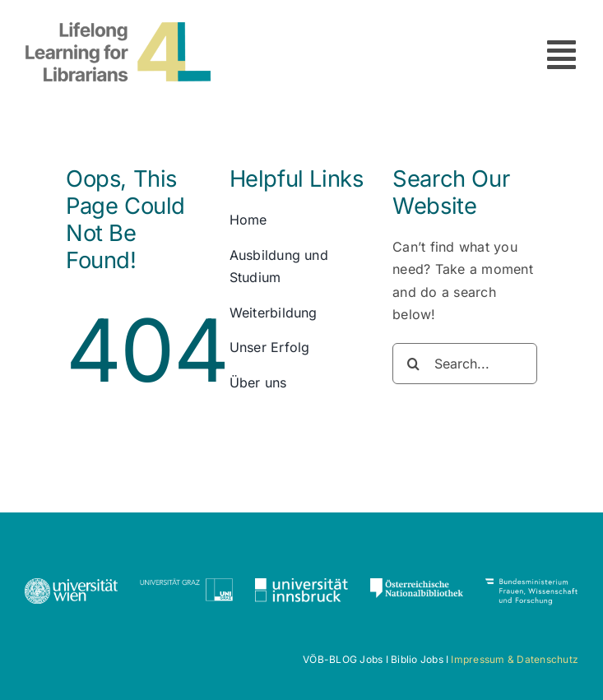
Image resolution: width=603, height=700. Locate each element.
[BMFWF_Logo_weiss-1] (532, 585)
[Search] (413, 364)
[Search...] (465, 364)
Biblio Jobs (417, 659)
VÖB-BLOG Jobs (343, 659)
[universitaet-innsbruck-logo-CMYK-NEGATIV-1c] (301, 585)
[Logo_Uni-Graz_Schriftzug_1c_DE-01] (186, 585)
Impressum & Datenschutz (515, 659)
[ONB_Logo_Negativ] (417, 585)
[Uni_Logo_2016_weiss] (71, 585)
